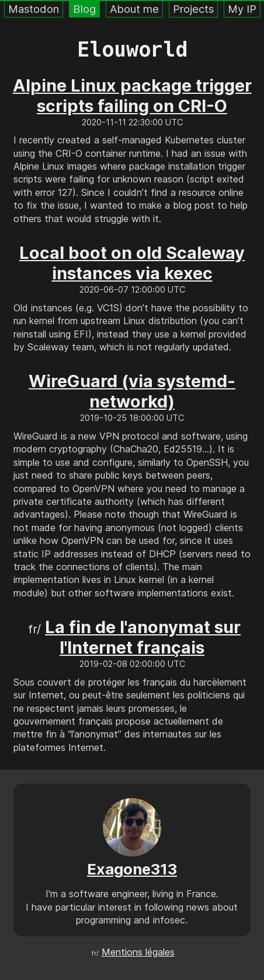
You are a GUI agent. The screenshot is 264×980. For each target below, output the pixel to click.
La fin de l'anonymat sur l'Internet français (143, 637)
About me (134, 9)
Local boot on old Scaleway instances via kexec (132, 263)
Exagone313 (132, 869)
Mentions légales (138, 952)
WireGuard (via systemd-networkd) (132, 391)
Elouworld (132, 49)
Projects (193, 9)
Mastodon (34, 9)
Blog (84, 9)
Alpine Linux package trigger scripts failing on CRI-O (132, 96)
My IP (242, 9)
